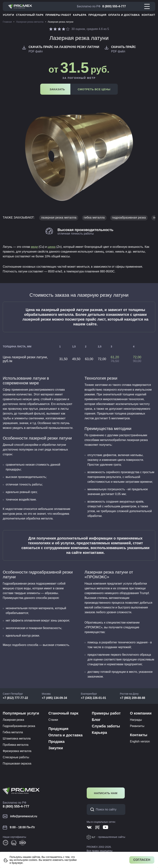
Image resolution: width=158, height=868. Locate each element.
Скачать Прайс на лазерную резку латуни (64, 47)
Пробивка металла (16, 745)
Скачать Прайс (124, 47)
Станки (53, 720)
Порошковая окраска (17, 763)
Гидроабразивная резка (19, 726)
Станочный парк (30, 15)
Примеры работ (58, 15)
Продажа (56, 742)
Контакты (150, 15)
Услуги (8, 15)
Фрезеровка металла (17, 751)
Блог (96, 720)
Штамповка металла (17, 738)
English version (140, 741)
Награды (136, 720)
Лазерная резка (13, 720)
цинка (52, 247)
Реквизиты (137, 726)
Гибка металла (13, 732)
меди (34, 247)
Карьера (80, 15)
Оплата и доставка (124, 15)
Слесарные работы (16, 757)
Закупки (56, 748)
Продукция (97, 15)
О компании (141, 713)
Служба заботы (106, 726)
